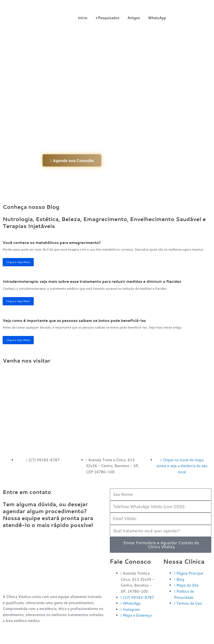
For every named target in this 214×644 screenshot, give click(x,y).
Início (83, 18)
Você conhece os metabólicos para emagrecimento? (52, 242)
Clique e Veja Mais (18, 262)
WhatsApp (157, 18)
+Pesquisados (107, 18)
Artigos (134, 18)
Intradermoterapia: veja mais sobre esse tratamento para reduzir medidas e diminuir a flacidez (92, 281)
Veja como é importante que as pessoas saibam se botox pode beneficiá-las (74, 320)
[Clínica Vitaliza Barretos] (107, 409)
